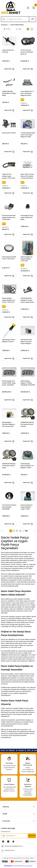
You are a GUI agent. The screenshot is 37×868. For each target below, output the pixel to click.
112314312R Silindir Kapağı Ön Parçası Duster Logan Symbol (27, 300)
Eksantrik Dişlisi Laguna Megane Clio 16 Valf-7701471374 (9, 300)
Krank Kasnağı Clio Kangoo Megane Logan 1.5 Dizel (27, 507)
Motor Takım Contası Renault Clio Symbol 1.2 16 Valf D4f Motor (27, 176)
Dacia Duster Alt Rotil (9, 133)
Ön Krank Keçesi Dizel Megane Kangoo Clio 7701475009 (9, 218)
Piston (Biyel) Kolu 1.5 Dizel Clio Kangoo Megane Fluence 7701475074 (27, 94)
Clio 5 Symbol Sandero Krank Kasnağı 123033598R (9, 507)
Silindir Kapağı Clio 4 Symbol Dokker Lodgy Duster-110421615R (9, 383)
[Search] (18, 19)
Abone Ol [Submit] (32, 836)
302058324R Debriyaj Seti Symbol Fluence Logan (9, 466)
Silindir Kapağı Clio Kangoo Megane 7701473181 (26, 259)
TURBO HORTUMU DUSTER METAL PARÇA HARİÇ (9, 93)
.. (23, 531)
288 (26, 531)
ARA (33, 19)
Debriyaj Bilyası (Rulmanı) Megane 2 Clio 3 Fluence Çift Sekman (8, 425)
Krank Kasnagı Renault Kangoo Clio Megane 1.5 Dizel (27, 466)
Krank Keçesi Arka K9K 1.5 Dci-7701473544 (9, 258)
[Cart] (34, 8)
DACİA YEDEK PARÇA (17, 25)
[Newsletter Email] (18, 836)
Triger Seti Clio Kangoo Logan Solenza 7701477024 (9, 176)
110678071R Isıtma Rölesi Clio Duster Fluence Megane (26, 342)
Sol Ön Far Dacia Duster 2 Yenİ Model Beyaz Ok (27, 52)
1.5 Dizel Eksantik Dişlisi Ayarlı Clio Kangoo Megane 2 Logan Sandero (28, 135)
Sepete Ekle (9, 69)
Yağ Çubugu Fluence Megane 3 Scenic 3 (9, 341)
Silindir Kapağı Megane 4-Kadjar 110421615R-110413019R (28, 383)
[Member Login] (28, 8)
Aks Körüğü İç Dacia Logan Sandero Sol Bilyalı (27, 218)
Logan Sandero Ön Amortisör (8, 51)
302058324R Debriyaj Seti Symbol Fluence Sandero (27, 424)
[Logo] (11, 8)
